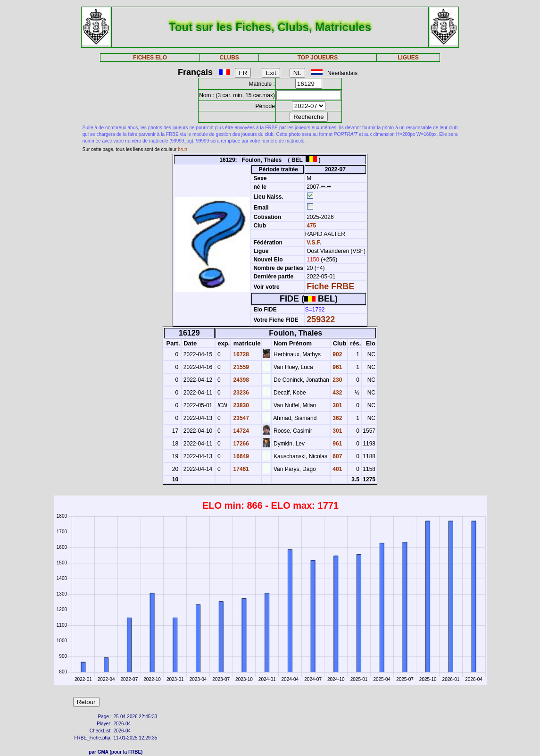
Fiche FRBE (330, 286)
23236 (240, 393)
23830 (240, 405)
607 (336, 456)
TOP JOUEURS (318, 58)
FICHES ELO (150, 58)
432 (336, 393)
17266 (240, 444)
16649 (240, 456)
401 (336, 469)
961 (336, 367)
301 (336, 405)
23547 (240, 418)
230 (336, 380)
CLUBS (229, 58)
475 (311, 226)
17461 (240, 469)
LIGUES (408, 58)
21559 (240, 367)
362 (336, 418)
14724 (240, 431)
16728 (240, 354)
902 (336, 354)
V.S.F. (314, 243)
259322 (321, 319)
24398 (240, 380)
